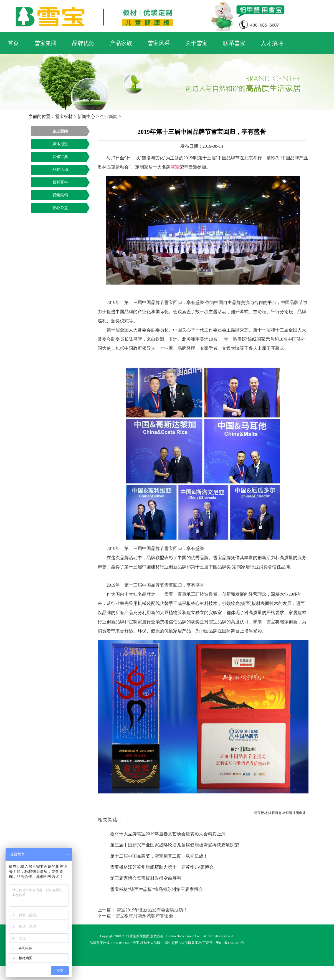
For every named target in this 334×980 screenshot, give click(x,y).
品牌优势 (83, 43)
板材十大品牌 (150, 943)
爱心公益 (60, 208)
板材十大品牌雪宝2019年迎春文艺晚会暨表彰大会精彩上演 (168, 834)
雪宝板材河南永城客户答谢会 (144, 916)
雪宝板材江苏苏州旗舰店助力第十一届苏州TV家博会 (162, 867)
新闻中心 (86, 116)
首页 (13, 43)
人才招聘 (272, 43)
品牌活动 (60, 169)
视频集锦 (60, 195)
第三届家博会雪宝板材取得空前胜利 (146, 878)
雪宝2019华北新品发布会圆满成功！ (151, 910)
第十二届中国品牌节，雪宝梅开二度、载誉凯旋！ (159, 856)
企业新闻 (109, 116)
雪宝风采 (159, 43)
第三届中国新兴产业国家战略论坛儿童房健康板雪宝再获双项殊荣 (174, 845)
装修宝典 (60, 157)
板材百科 (60, 182)
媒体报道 (60, 144)
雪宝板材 (64, 116)
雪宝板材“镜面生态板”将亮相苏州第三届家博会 (156, 889)
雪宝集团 (45, 43)
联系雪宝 (234, 43)
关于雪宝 (196, 43)
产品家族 (121, 43)
